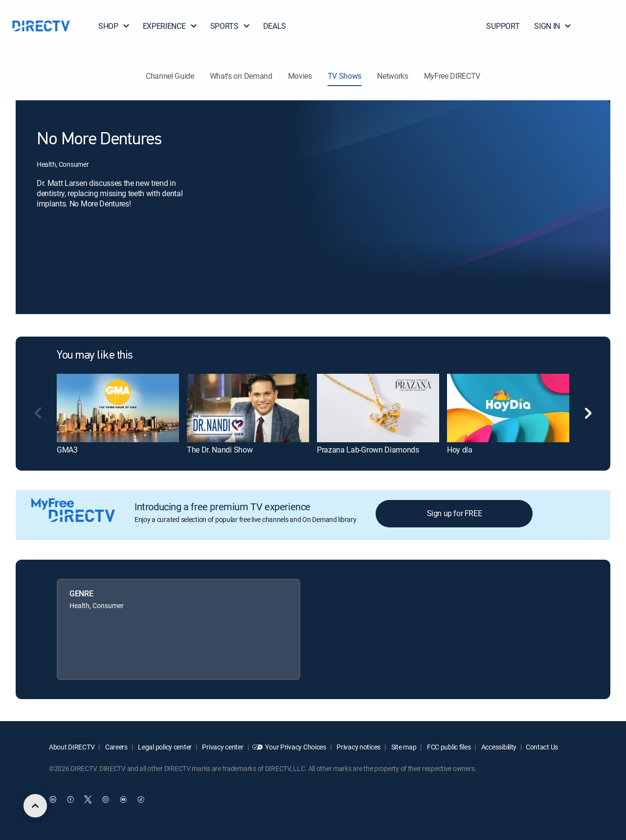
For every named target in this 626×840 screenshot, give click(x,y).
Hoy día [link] (460, 450)
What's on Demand (241, 76)
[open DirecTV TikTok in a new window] (141, 799)
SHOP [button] (114, 26)
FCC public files (448, 747)
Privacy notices (358, 747)
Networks (392, 76)
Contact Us (542, 747)
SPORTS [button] (230, 26)
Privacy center (222, 747)
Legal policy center (164, 747)
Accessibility (498, 747)
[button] (601, 26)
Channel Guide (170, 76)
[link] (118, 408)
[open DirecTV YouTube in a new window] (123, 799)
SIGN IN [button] (553, 26)
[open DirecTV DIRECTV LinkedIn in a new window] (53, 799)
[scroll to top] (35, 806)
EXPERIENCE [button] (170, 26)
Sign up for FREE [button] (455, 513)
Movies (300, 76)
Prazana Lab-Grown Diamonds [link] (368, 450)
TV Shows (345, 76)
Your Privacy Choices (295, 747)
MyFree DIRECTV (452, 76)
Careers (116, 747)
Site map (403, 747)
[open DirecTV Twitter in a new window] (88, 799)
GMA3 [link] (67, 450)
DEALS (275, 26)
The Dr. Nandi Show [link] (220, 450)
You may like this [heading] (95, 356)
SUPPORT (503, 26)
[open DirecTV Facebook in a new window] (70, 799)
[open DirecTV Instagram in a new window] (106, 799)
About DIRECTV (72, 747)
